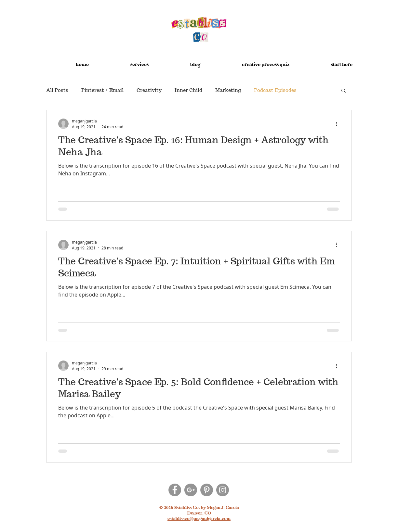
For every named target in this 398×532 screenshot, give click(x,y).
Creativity (149, 90)
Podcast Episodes (275, 90)
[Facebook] (175, 490)
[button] (125, 62)
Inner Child (188, 90)
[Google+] (191, 490)
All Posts (57, 90)
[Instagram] (223, 490)
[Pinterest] (207, 490)
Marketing (228, 90)
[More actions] (339, 124)
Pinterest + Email (102, 90)
